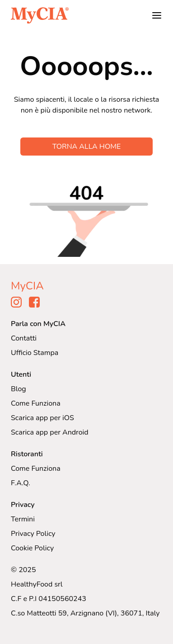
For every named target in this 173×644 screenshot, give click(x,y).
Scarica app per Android (50, 432)
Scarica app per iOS (42, 418)
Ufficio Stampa (35, 353)
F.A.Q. (21, 483)
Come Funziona (36, 403)
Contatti (24, 338)
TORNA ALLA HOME (87, 147)
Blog (19, 389)
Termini (23, 519)
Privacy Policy (33, 534)
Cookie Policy (32, 548)
